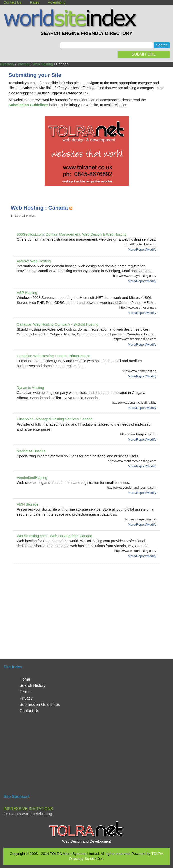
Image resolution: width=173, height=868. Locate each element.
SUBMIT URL (144, 54)
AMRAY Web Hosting (34, 261)
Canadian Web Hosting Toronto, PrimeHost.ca (54, 356)
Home (25, 679)
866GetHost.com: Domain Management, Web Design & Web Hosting (72, 234)
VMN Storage (28, 504)
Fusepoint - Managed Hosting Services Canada (55, 419)
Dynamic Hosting (31, 388)
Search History (33, 686)
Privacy (26, 698)
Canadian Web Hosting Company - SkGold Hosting (58, 324)
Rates (35, 2)
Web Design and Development (86, 841)
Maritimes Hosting (31, 451)
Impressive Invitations (28, 809)
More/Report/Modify (142, 249)
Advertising (57, 2)
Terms (25, 692)
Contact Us (13, 2)
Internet (24, 64)
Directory (7, 64)
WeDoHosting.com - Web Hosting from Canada (55, 536)
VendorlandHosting (32, 478)
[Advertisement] (92, 604)
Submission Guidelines (40, 704)
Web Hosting (43, 64)
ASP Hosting (27, 293)
